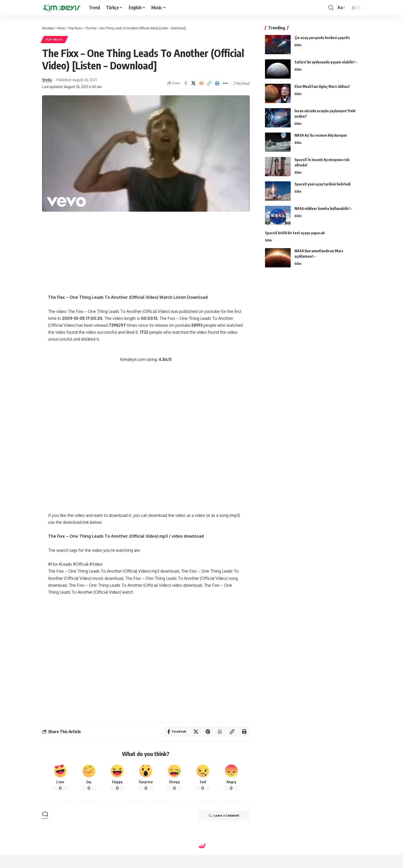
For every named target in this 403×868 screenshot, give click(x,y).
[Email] (201, 83)
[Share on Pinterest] (208, 732)
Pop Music (54, 39)
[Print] (217, 83)
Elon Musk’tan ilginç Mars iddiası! (322, 86)
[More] (225, 83)
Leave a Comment (224, 816)
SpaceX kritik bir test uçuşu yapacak (295, 233)
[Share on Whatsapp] (220, 732)
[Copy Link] (209, 83)
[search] (331, 8)
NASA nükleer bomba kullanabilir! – (323, 208)
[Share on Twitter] (194, 83)
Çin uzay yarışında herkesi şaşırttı (322, 38)
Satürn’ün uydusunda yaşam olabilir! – (326, 62)
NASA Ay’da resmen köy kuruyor (321, 135)
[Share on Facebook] (186, 83)
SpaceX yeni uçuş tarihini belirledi (323, 184)
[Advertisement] (146, 258)
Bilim (298, 45)
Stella (47, 80)
